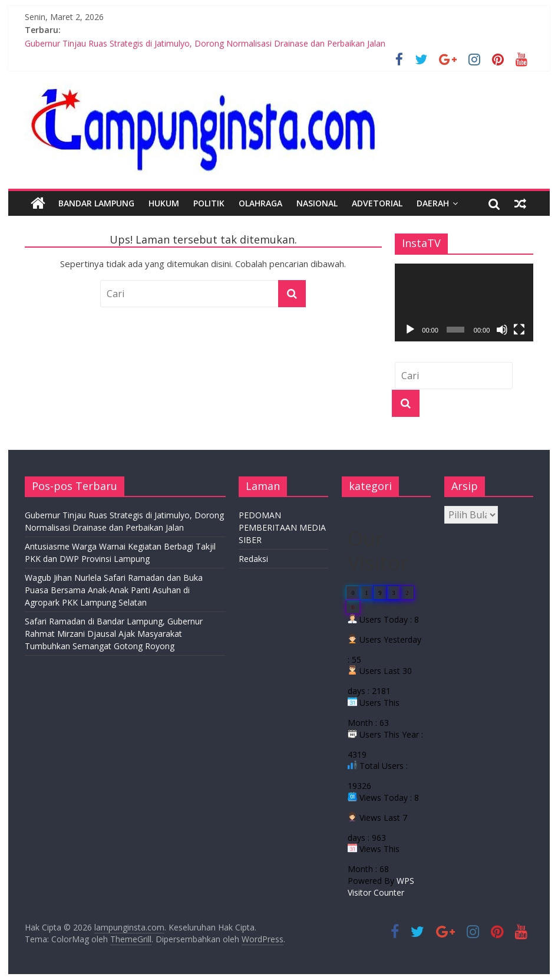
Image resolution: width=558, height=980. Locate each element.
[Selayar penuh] (519, 330)
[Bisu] (502, 330)
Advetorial (377, 203)
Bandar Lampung (96, 203)
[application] (464, 302)
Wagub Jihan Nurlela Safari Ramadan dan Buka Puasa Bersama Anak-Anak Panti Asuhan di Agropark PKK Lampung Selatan (114, 590)
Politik (209, 203)
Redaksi (253, 559)
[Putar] (410, 330)
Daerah (433, 203)
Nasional (317, 203)
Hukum (164, 203)
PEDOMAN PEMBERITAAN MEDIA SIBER (282, 527)
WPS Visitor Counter (381, 887)
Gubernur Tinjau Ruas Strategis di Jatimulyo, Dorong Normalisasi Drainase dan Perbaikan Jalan (205, 43)
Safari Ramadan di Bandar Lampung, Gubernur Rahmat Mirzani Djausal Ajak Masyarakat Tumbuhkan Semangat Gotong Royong (114, 634)
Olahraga (260, 203)
